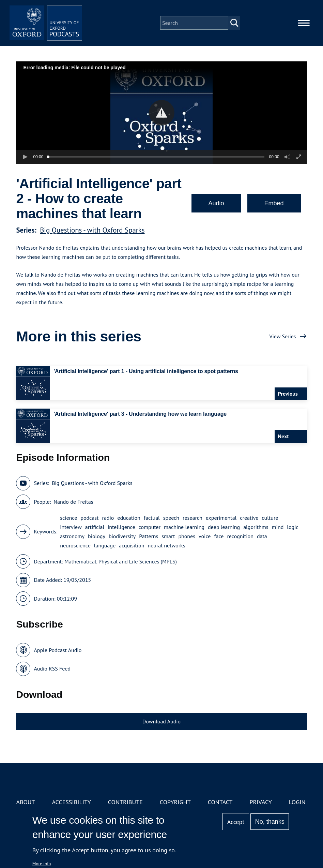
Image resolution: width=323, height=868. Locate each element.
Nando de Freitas (73, 502)
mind (278, 527)
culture (270, 518)
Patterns (149, 536)
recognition (240, 536)
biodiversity (122, 536)
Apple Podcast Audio (58, 650)
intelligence (121, 527)
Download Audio (161, 721)
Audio (216, 203)
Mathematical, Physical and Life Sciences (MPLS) (121, 561)
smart (168, 536)
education (129, 518)
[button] (162, 113)
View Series (282, 336)
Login (297, 802)
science (68, 518)
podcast (89, 518)
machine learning (184, 527)
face (219, 536)
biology (97, 536)
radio (108, 518)
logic (293, 527)
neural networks (166, 545)
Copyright (175, 802)
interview (71, 527)
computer (150, 527)
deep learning (224, 527)
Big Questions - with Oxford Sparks (92, 230)
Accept (236, 822)
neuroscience (75, 545)
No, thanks (270, 822)
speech (171, 518)
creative (249, 518)
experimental (221, 518)
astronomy (72, 536)
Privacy (261, 802)
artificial (95, 527)
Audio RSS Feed (52, 668)
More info (42, 864)
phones (187, 536)
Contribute (125, 802)
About (25, 802)
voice (205, 536)
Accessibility (71, 802)
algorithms (256, 527)
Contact (220, 802)
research (193, 518)
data (262, 536)
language (105, 545)
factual (152, 518)
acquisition (132, 545)
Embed (274, 203)
